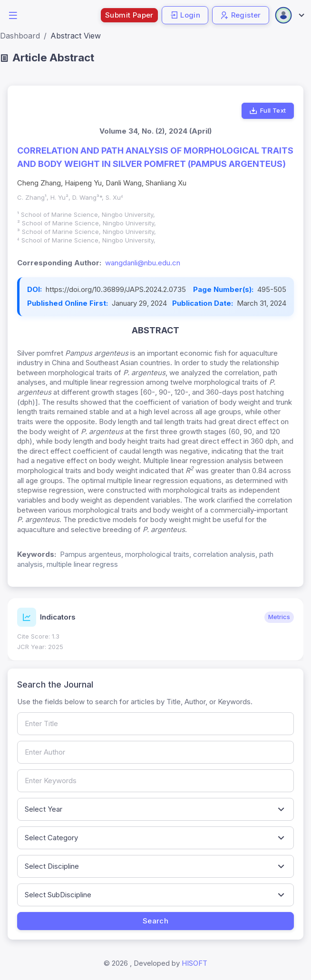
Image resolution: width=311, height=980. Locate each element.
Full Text (267, 111)
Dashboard (20, 36)
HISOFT (194, 963)
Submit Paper (129, 15)
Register (241, 15)
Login (185, 15)
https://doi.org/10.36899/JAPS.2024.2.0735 (116, 289)
